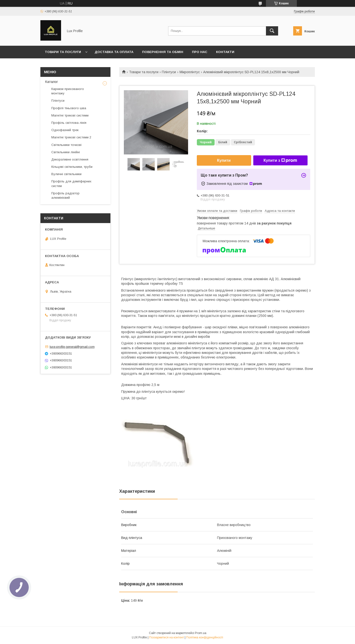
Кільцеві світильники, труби (72, 167)
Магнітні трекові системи (70, 115)
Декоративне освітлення (70, 159)
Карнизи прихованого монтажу (68, 91)
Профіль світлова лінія (69, 123)
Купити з (280, 161)
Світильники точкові (66, 145)
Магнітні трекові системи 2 (71, 137)
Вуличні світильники (66, 174)
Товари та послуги (63, 52)
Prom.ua (201, 633)
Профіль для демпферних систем (71, 183)
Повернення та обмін (163, 52)
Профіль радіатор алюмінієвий (65, 195)
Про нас (200, 52)
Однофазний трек (65, 130)
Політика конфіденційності (205, 637)
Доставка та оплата (114, 52)
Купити (224, 160)
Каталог (52, 82)
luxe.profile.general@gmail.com (72, 347)
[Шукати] (272, 31)
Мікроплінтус (190, 72)
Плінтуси (169, 72)
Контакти (225, 52)
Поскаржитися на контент (167, 637)
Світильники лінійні (66, 152)
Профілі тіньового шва (69, 108)
